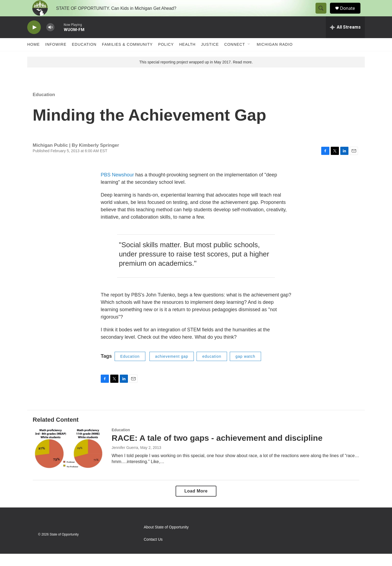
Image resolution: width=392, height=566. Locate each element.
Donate (351, 14)
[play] (34, 40)
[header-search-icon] (323, 14)
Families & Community (127, 57)
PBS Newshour (117, 187)
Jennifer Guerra (125, 460)
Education (84, 57)
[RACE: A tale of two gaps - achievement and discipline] (69, 461)
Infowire (56, 57)
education (212, 369)
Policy (166, 57)
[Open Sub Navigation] (249, 57)
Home (33, 57)
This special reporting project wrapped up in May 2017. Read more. (196, 74)
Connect (235, 57)
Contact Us (153, 552)
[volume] (50, 40)
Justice (210, 57)
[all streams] (345, 39)
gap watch (245, 369)
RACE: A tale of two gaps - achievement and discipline (217, 450)
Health (187, 57)
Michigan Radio (275, 57)
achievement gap (172, 369)
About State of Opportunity (166, 539)
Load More (196, 503)
